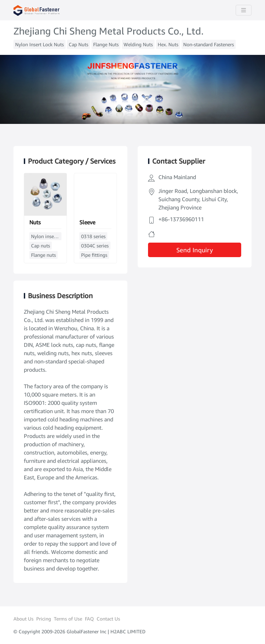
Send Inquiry (195, 250)
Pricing (44, 619)
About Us (23, 619)
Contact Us (108, 619)
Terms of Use (68, 619)
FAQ (89, 619)
